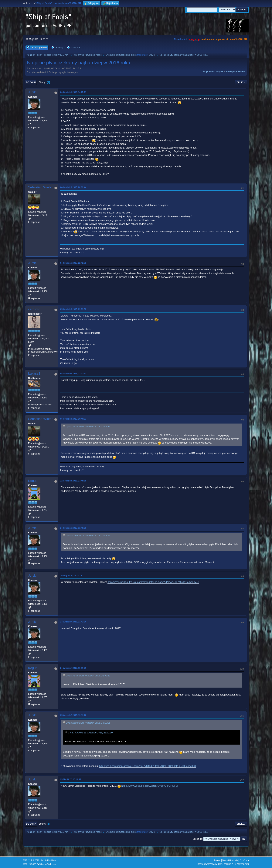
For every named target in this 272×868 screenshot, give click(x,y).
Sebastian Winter (40, 187)
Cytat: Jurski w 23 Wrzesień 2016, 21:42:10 (88, 676)
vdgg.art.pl (194, 39)
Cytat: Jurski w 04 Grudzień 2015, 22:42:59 (88, 427)
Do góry (31, 824)
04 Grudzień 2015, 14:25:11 (73, 92)
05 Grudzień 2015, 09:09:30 (73, 309)
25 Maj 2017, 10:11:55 (71, 779)
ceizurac (34, 309)
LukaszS (34, 374)
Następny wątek (235, 71)
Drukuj (241, 82)
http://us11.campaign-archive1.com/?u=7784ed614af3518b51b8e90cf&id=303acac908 (147, 766)
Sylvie (152, 55)
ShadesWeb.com (48, 864)
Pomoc (217, 860)
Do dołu (31, 82)
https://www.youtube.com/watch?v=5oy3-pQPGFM (149, 786)
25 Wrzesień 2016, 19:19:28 (73, 715)
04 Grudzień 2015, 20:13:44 (73, 187)
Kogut (32, 481)
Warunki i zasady (230, 860)
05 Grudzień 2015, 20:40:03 (73, 419)
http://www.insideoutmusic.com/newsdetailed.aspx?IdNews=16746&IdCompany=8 (153, 582)
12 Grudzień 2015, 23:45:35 (73, 481)
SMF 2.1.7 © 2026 (31, 860)
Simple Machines (48, 860)
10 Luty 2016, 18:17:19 (71, 575)
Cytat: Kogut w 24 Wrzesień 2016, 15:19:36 (88, 723)
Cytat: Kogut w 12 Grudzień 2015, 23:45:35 (88, 536)
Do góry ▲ (245, 860)
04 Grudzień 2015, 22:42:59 (73, 263)
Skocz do (197, 839)
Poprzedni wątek (213, 71)
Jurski (32, 92)
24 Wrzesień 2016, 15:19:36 (73, 668)
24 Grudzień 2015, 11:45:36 (73, 528)
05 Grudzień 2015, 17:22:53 (73, 374)
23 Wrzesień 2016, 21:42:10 (73, 622)
